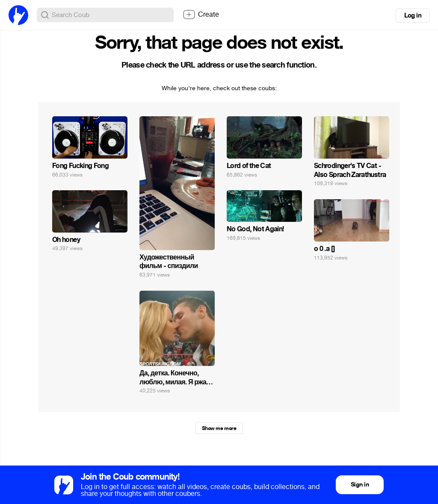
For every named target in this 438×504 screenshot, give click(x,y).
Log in (413, 15)
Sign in (360, 485)
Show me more (219, 428)
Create (201, 15)
